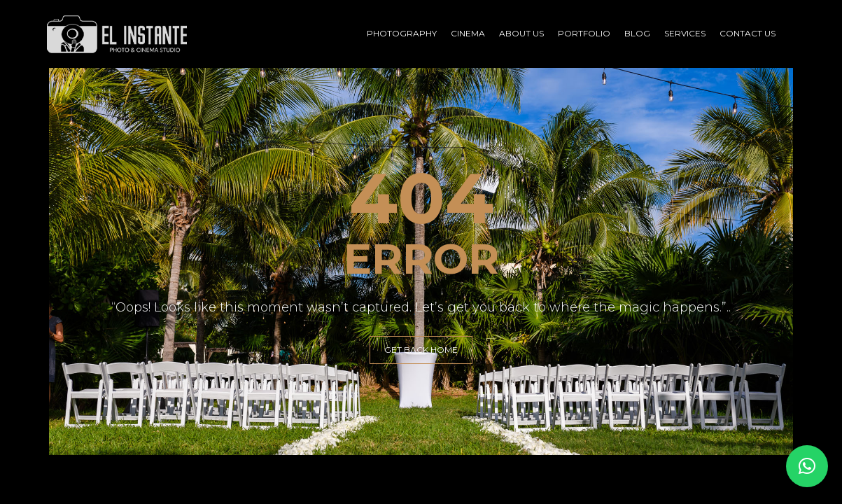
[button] (807, 466)
